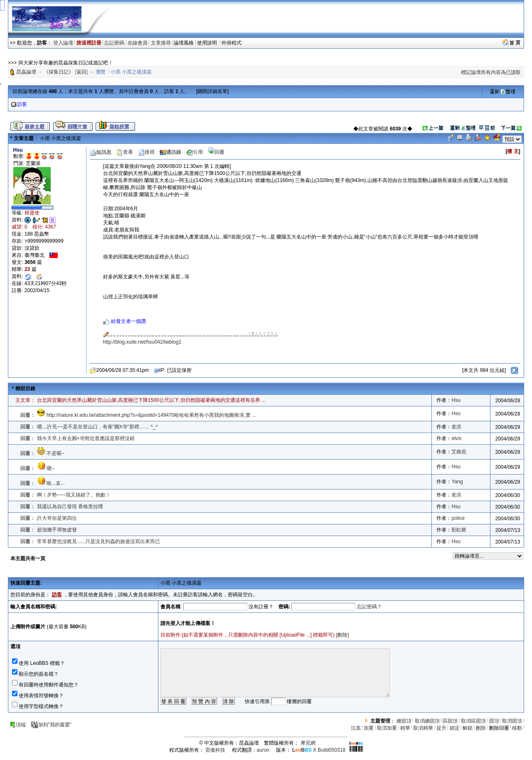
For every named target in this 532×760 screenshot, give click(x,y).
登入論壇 (63, 43)
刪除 (342, 635)
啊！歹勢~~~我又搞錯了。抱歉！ (74, 495)
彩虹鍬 (459, 530)
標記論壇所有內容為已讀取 (491, 72)
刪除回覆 (499, 728)
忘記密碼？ (369, 607)
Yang (457, 482)
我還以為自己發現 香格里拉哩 (70, 507)
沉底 (356, 728)
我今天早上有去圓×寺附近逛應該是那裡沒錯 (86, 438)
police (458, 518)
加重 (369, 728)
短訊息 (101, 152)
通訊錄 (170, 152)
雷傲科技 (215, 750)
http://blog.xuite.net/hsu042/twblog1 (142, 342)
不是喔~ (55, 453)
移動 (517, 728)
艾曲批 (459, 452)
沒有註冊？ (261, 607)
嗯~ (50, 468)
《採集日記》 (59, 72)
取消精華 (423, 728)
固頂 (494, 721)
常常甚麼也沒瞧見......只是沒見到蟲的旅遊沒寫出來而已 (99, 541)
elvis (456, 438)
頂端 (18, 725)
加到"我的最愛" (51, 725)
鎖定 (455, 728)
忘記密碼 (114, 43)
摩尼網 (308, 743)
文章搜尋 (161, 43)
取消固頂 (512, 721)
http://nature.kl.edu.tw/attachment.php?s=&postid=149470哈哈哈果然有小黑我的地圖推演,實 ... (151, 415)
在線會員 (138, 43)
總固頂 (404, 721)
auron (263, 750)
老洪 (456, 427)
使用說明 (208, 43)
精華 (405, 728)
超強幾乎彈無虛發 (57, 530)
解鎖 (468, 728)
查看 (125, 152)
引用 (195, 152)
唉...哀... (56, 483)
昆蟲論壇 (26, 72)
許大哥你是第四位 (57, 518)
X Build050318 (319, 750)
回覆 (216, 152)
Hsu (456, 400)
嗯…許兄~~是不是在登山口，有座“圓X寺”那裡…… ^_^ (97, 427)
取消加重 (387, 728)
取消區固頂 (473, 721)
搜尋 (146, 152)
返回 (81, 72)
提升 (441, 728)
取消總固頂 (427, 721)
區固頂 (450, 721)
